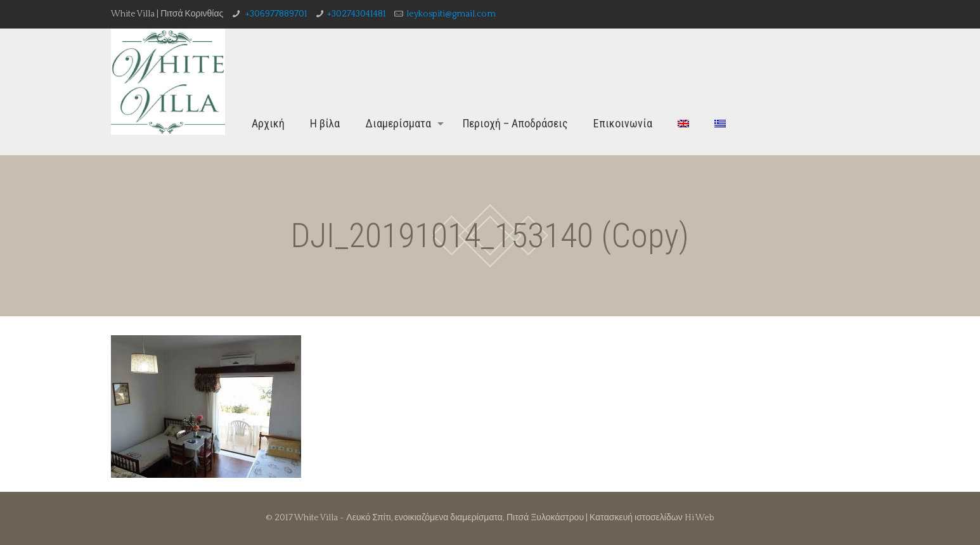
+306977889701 (275, 14)
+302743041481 (357, 14)
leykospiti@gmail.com (451, 14)
